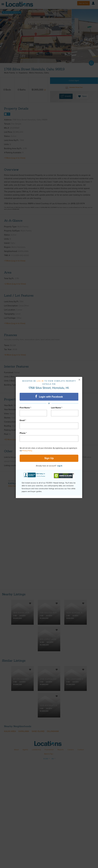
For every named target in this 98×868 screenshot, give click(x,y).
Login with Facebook (49, 397)
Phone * (23, 433)
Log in (40, 381)
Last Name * (57, 408)
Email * (23, 420)
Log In (60, 466)
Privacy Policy (27, 451)
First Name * (25, 408)
